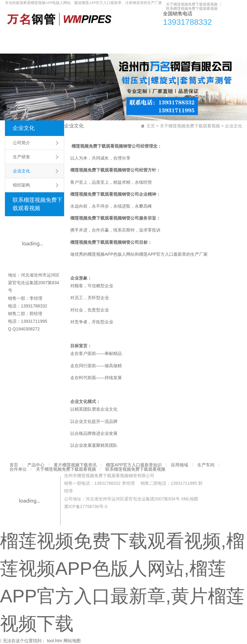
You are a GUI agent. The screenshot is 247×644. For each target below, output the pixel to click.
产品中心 (32, 35)
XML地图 (190, 499)
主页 (151, 126)
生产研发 (21, 157)
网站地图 (72, 641)
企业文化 (24, 128)
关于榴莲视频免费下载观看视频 (192, 4)
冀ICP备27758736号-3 (86, 507)
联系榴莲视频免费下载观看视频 (192, 9)
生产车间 (192, 35)
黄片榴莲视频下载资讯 (69, 35)
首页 (13, 35)
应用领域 (168, 35)
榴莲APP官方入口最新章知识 (125, 35)
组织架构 (21, 185)
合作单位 (216, 35)
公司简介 (21, 143)
